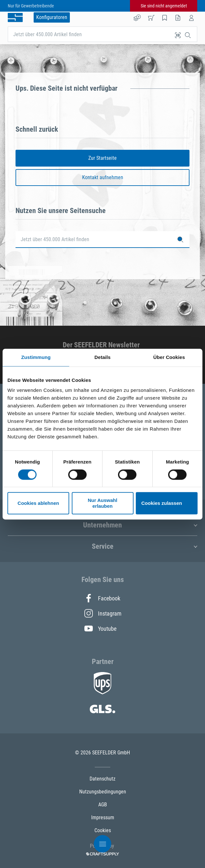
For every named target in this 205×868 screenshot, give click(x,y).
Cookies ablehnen (38, 503)
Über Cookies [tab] (169, 357)
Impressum (103, 817)
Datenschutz (102, 779)
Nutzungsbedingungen (103, 792)
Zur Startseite (102, 158)
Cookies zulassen (162, 503)
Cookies (103, 830)
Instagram (102, 613)
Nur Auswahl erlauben (102, 503)
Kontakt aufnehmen (103, 177)
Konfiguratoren (52, 17)
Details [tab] (102, 357)
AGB (103, 805)
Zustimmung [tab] (36, 357)
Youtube (100, 628)
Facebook (102, 598)
